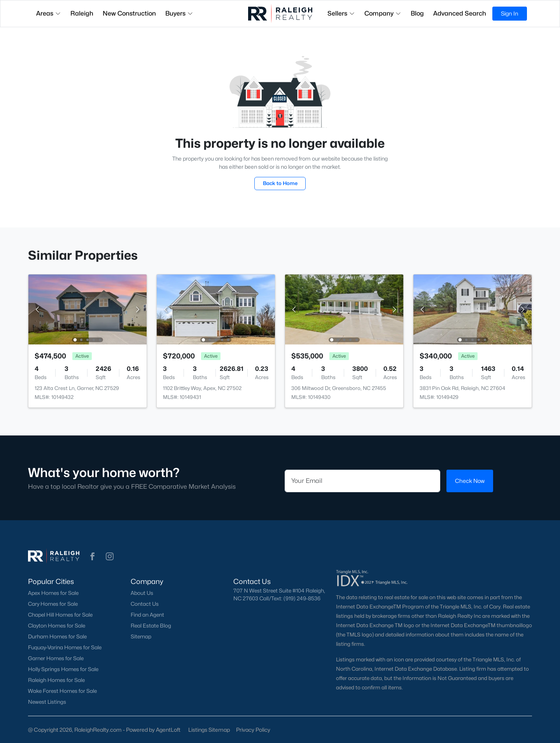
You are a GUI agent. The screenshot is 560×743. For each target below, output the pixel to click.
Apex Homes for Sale (53, 593)
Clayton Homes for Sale (57, 626)
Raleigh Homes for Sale (56, 680)
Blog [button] (417, 13)
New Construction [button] (129, 13)
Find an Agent (147, 615)
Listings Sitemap (209, 730)
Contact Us (145, 604)
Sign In (510, 13)
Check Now (470, 481)
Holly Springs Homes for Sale (63, 669)
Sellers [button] (341, 13)
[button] (93, 556)
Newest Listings (47, 702)
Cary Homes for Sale (53, 604)
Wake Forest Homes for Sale (62, 691)
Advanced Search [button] (460, 13)
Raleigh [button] (82, 13)
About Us (142, 593)
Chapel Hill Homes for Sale (60, 615)
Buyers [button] (179, 13)
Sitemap (141, 636)
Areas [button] (49, 13)
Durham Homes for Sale (57, 636)
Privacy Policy (253, 730)
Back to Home (280, 183)
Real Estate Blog (151, 626)
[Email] (362, 481)
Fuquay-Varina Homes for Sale (65, 647)
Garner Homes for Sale (56, 658)
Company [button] (383, 13)
